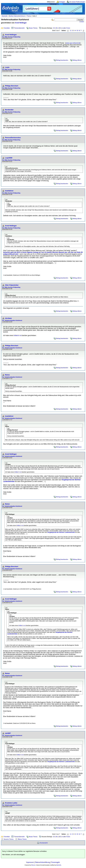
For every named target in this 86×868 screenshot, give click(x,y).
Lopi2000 (9, 158)
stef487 (8, 733)
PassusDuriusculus (13, 138)
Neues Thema (33, 28)
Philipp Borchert (12, 86)
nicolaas (8, 318)
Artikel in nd (18, 336)
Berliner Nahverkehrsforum (17, 16)
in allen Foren (66, 28)
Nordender (9, 110)
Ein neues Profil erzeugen (77, 2)
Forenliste (7, 28)
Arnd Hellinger (21, 23)
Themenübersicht (19, 28)
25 (54, 28)
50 (57, 28)
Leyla (7, 67)
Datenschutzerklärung (42, 862)
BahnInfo (59, 865)
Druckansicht (44, 843)
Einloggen (62, 2)
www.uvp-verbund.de (73, 43)
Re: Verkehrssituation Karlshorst (12, 320)
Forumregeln (55, 862)
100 (59, 28)
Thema (29, 16)
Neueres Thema (9, 839)
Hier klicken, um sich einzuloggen (14, 855)
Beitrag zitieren (77, 60)
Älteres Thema (22, 839)
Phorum (33, 865)
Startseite (5, 16)
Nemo (7, 375)
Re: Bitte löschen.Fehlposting (11, 37)
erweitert (82, 22)
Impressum (30, 862)
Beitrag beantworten (62, 60)
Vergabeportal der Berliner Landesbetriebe (61, 532)
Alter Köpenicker (12, 285)
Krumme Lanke (11, 803)
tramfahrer (9, 191)
